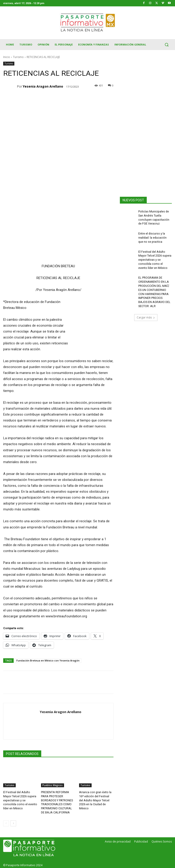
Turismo (18, 57)
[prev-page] (6, 822)
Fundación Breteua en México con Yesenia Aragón (48, 660)
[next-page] (13, 822)
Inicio (7, 57)
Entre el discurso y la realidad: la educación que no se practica (152, 236)
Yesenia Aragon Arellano (43, 86)
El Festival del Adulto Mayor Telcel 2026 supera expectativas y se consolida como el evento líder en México (20, 800)
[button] (166, 45)
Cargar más (146, 313)
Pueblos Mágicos (53, 785)
